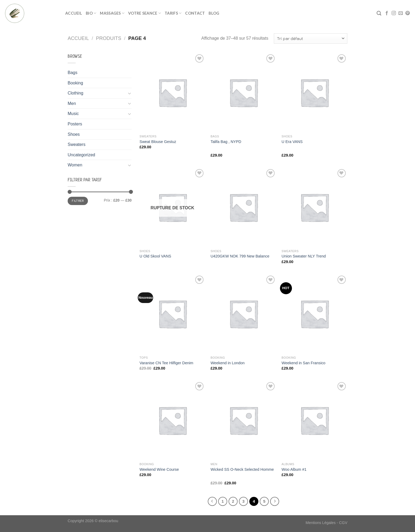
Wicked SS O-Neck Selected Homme (242, 469)
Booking (75, 83)
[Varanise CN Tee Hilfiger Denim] (172, 314)
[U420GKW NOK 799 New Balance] (243, 207)
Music (73, 114)
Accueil (78, 38)
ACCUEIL (74, 13)
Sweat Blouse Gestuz (158, 142)
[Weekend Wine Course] (172, 420)
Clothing (76, 93)
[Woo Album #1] (314, 420)
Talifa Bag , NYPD (226, 142)
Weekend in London (227, 363)
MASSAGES (112, 13)
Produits (109, 38)
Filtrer (78, 201)
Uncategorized (81, 155)
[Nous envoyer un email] (401, 13)
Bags (72, 73)
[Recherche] (379, 13)
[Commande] (311, 38)
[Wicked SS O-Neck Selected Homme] (243, 420)
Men (72, 103)
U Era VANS (292, 142)
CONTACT (195, 13)
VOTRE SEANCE (145, 13)
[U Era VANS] (314, 92)
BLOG (214, 13)
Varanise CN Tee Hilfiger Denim (166, 363)
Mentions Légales (321, 523)
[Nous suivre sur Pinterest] (408, 13)
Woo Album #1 (294, 469)
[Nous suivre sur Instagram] (394, 13)
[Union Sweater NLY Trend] (314, 207)
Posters (75, 124)
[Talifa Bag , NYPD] (243, 92)
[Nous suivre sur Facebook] (387, 13)
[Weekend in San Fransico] (314, 314)
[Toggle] (129, 93)
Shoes (74, 134)
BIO (91, 13)
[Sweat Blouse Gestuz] (172, 92)
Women (75, 165)
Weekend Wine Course (159, 469)
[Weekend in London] (243, 314)
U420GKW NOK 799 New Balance (240, 256)
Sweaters (77, 144)
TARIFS (173, 13)
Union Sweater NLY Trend (304, 256)
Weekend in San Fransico (304, 363)
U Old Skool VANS (155, 256)
